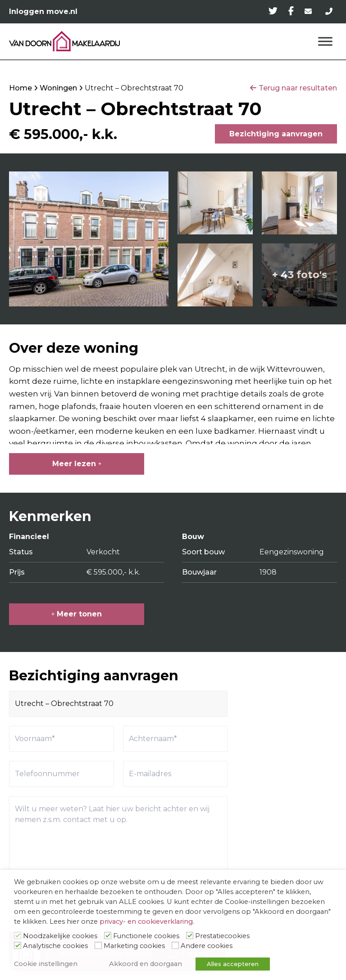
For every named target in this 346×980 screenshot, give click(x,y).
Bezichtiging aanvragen (276, 134)
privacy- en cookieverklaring (146, 922)
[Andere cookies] (175, 945)
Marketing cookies (134, 946)
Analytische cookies (55, 946)
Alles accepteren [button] (233, 964)
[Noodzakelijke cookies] (18, 935)
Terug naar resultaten (298, 88)
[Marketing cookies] (98, 945)
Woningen (58, 88)
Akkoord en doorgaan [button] (146, 964)
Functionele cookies (146, 936)
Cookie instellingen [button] (46, 964)
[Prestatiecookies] (190, 935)
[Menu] (325, 41)
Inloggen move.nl (43, 11)
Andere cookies (207, 946)
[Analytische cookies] (18, 945)
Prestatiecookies (222, 936)
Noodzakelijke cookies (60, 936)
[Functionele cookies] (108, 935)
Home (20, 88)
